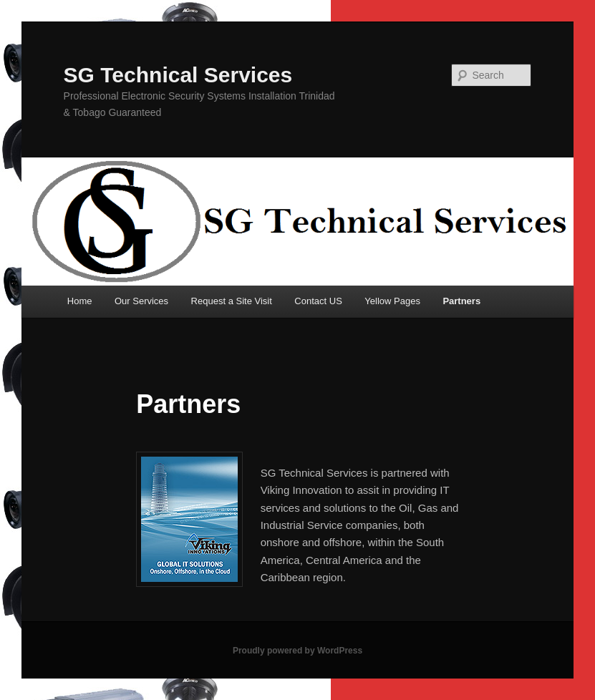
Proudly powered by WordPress (297, 651)
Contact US (318, 301)
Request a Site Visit (232, 301)
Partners (461, 301)
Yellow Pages (392, 301)
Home (80, 301)
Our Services (141, 301)
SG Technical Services (178, 75)
